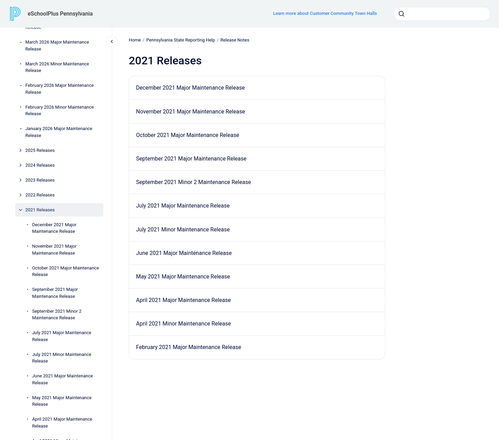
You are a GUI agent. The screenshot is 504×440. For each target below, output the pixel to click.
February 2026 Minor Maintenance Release (60, 111)
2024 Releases (40, 165)
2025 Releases (40, 150)
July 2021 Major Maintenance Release (62, 336)
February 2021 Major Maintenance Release (189, 347)
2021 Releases (40, 210)
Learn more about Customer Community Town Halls (325, 13)
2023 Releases (40, 180)
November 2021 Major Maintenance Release (55, 250)
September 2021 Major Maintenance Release (55, 293)
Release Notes (235, 40)
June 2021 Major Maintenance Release (63, 379)
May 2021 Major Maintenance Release (62, 401)
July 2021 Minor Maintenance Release (62, 358)
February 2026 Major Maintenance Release (60, 89)
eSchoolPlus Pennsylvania (60, 14)
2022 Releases (40, 195)
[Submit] (402, 14)
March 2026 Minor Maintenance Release (57, 67)
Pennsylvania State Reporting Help (181, 40)
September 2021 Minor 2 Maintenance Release (57, 315)
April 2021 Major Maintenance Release (62, 423)
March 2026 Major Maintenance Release (57, 45)
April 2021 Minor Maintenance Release (183, 324)
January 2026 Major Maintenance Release (59, 132)
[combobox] (442, 14)
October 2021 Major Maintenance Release (66, 271)
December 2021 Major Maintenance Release (54, 228)
